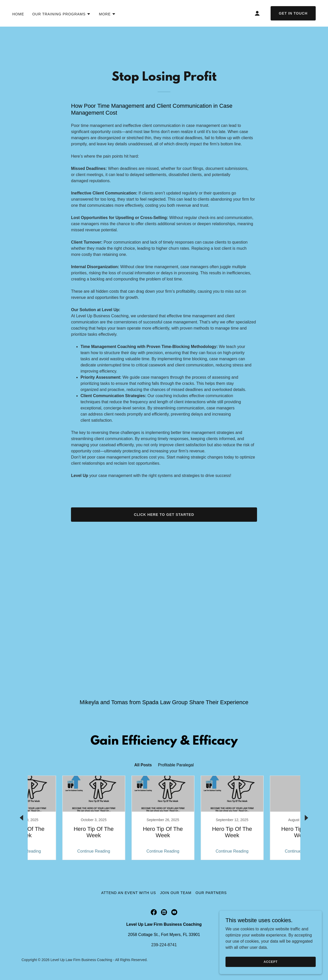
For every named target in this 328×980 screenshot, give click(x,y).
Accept (271, 962)
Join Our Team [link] (176, 893)
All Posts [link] (143, 765)
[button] (61, 14)
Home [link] (18, 14)
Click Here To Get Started (164, 515)
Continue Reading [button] (60, 851)
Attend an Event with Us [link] (129, 893)
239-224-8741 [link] (164, 945)
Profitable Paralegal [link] (176, 765)
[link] (60, 818)
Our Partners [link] (211, 893)
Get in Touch (293, 13)
